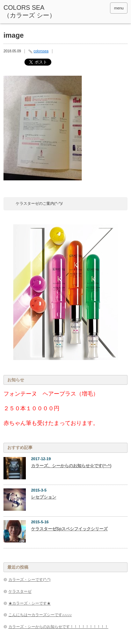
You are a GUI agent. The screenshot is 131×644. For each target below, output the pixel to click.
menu (119, 8)
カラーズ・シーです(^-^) (29, 579)
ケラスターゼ (20, 591)
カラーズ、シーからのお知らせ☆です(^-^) (71, 466)
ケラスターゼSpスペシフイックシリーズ (69, 529)
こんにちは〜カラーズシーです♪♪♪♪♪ (40, 615)
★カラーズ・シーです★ (30, 603)
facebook (93, 8)
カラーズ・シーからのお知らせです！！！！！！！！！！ (58, 627)
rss (102, 8)
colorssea (41, 51)
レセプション (44, 497)
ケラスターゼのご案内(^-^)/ (39, 203)
